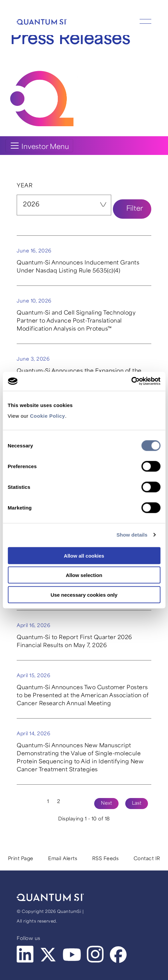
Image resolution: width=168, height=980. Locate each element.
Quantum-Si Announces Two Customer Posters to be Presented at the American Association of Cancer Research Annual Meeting (83, 696)
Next (106, 804)
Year (25, 186)
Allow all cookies (84, 555)
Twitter (49, 955)
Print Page (21, 859)
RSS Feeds (106, 859)
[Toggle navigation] (39, 146)
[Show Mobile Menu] (145, 20)
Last (137, 804)
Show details (132, 535)
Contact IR (147, 859)
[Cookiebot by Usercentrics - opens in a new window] (131, 381)
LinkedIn (26, 954)
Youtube (72, 955)
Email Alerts (63, 859)
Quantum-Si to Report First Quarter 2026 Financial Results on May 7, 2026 (74, 642)
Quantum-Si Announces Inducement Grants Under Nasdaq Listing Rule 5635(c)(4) (78, 267)
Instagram (96, 954)
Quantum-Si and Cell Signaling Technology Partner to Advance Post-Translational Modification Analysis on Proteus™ (76, 321)
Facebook (119, 955)
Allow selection (84, 575)
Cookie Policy (48, 416)
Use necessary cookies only (84, 595)
